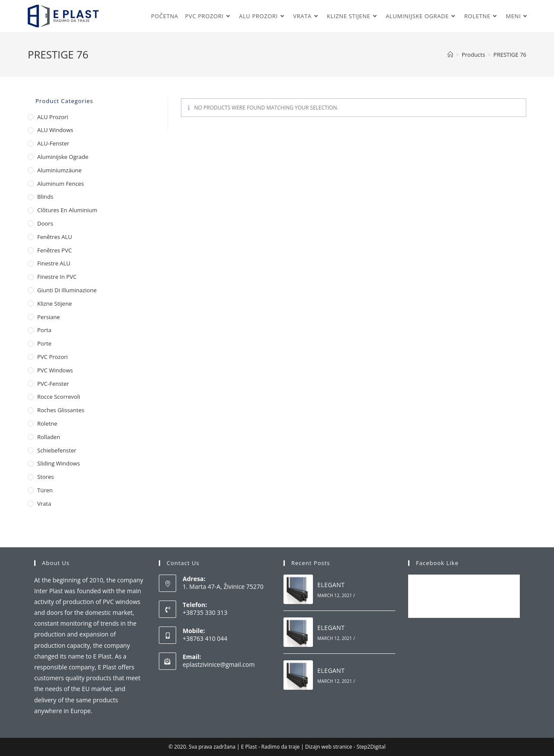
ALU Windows (55, 130)
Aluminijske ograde (63, 157)
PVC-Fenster (53, 384)
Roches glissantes (61, 410)
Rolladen (49, 437)
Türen (45, 490)
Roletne (47, 423)
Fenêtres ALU (55, 237)
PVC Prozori (53, 357)
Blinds (45, 197)
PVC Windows (55, 370)
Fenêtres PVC (55, 250)
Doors (45, 223)
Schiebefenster (57, 450)
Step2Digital (371, 747)
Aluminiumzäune (60, 170)
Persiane (48, 317)
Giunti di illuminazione (67, 290)
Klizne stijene (55, 304)
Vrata (44, 504)
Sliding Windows (59, 463)
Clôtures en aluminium (67, 210)
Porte (44, 343)
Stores (45, 477)
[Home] (450, 55)
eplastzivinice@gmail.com (219, 664)
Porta (44, 330)
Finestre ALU (54, 263)
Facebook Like (437, 563)
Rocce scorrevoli (59, 397)
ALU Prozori (53, 117)
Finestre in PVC (57, 277)
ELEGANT (331, 585)
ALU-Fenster (53, 143)
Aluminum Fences (61, 184)
